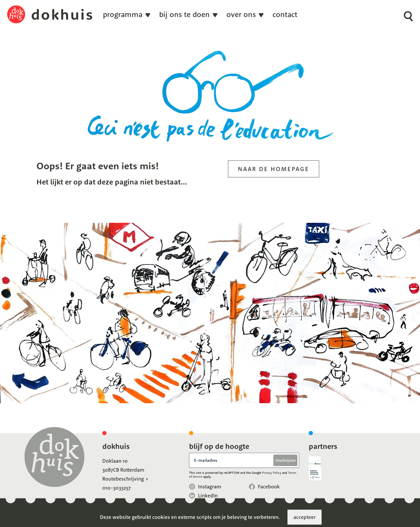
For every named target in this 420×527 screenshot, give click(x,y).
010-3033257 (117, 488)
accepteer (305, 517)
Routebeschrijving (123, 479)
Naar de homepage (274, 169)
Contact (285, 15)
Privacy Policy (272, 473)
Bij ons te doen (184, 15)
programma (123, 15)
